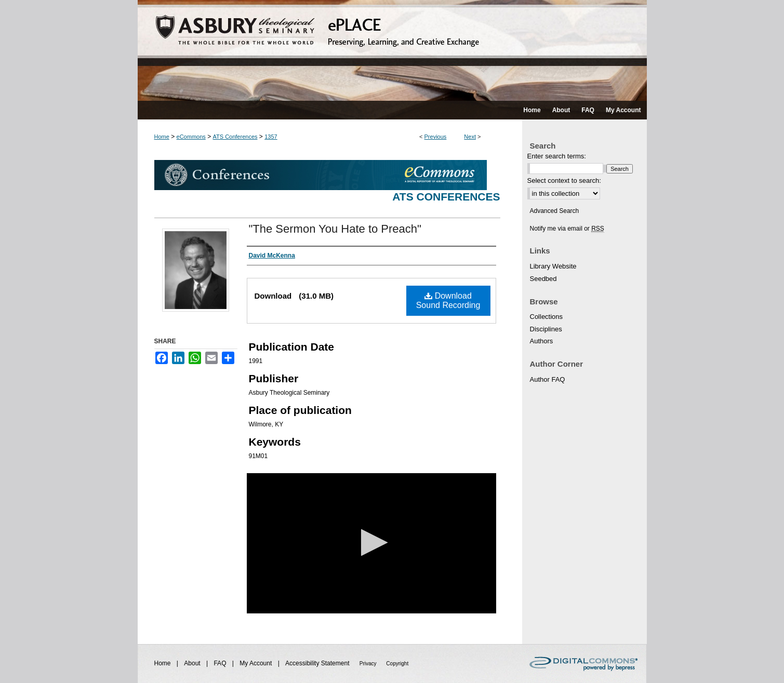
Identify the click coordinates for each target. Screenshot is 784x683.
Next (470, 137)
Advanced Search (555, 211)
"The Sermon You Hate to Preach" (335, 229)
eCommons (191, 137)
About (193, 663)
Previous (436, 137)
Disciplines (546, 329)
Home (162, 137)
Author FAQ (548, 379)
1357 (271, 137)
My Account (256, 663)
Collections (547, 317)
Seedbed (543, 279)
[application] (371, 543)
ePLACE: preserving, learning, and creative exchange (392, 50)
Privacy (369, 664)
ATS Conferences (235, 137)
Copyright (397, 664)
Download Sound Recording (448, 300)
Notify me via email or (567, 229)
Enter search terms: (557, 156)
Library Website (553, 266)
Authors (542, 341)
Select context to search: (564, 180)
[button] (371, 543)
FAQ (221, 663)
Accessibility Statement (318, 663)
